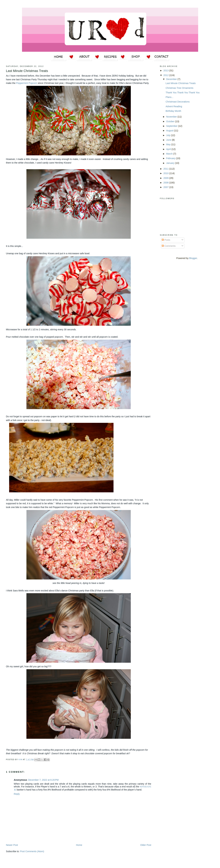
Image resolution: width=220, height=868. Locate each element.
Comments (169, 246)
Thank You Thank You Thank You (183, 93)
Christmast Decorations (178, 102)
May (169, 144)
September (172, 126)
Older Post (146, 845)
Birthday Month (173, 111)
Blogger (193, 258)
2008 (166, 183)
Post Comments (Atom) (32, 851)
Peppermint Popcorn (27, 83)
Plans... (170, 97)
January (171, 163)
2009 (166, 178)
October (171, 121)
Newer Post (12, 845)
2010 (166, 173)
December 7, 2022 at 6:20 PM (43, 780)
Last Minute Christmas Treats (181, 83)
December (172, 79)
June (169, 140)
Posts (166, 240)
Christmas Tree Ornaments (180, 88)
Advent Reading (174, 106)
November (172, 117)
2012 (166, 75)
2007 (166, 187)
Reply (17, 794)
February (171, 158)
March (170, 154)
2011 (166, 169)
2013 (166, 70)
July (169, 135)
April (169, 149)
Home (79, 845)
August (170, 131)
